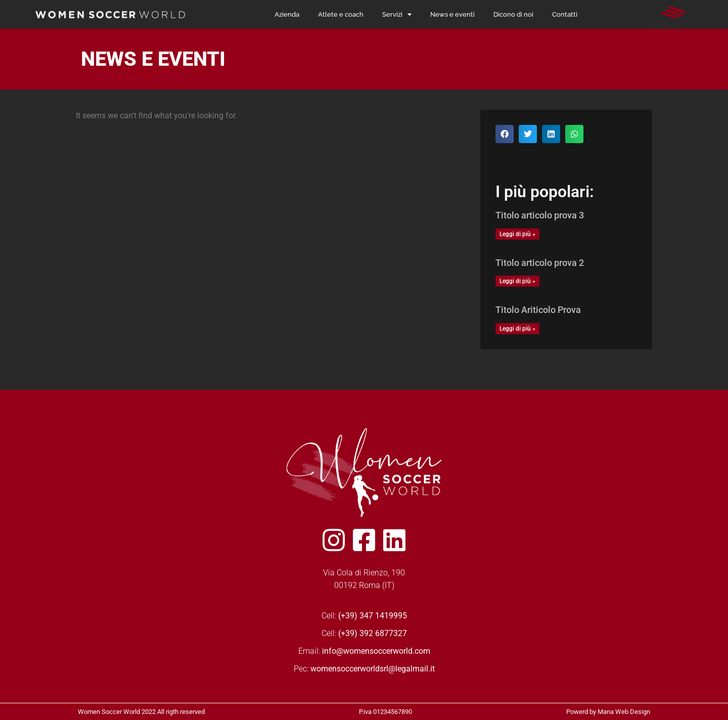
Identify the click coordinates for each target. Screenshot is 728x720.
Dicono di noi (513, 14)
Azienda (287, 14)
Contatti (565, 14)
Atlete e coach (341, 14)
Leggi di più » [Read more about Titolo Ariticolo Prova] (517, 329)
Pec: (364, 669)
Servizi (397, 15)
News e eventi (452, 14)
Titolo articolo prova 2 (540, 263)
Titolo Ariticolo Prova (538, 310)
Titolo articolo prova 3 (540, 215)
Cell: (364, 616)
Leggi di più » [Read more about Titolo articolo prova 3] (517, 234)
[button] (505, 134)
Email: (364, 651)
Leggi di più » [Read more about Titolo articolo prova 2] (517, 281)
